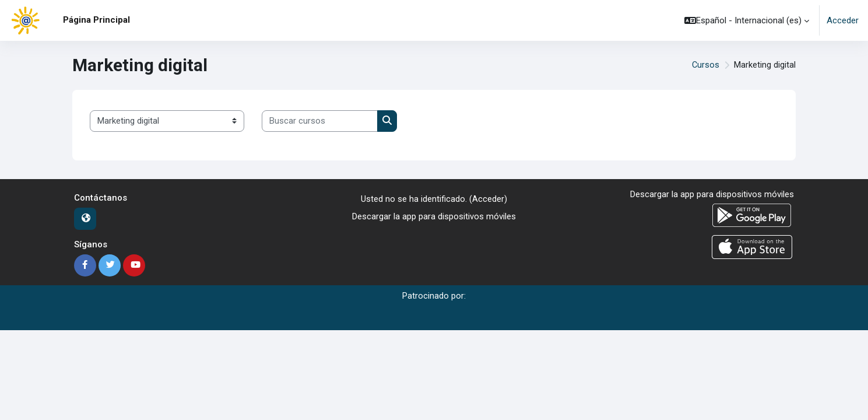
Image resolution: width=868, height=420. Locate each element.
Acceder (843, 20)
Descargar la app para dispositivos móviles (434, 216)
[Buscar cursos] (320, 121)
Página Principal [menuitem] (96, 20)
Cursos (705, 65)
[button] (747, 20)
